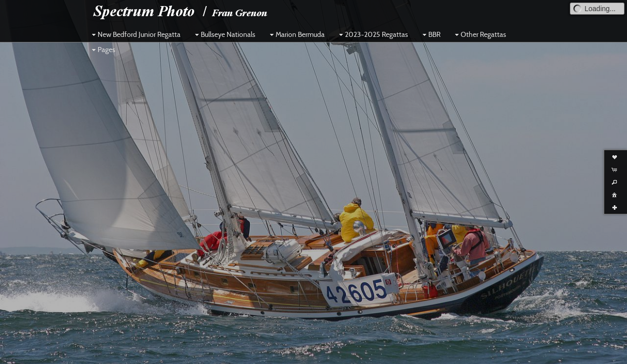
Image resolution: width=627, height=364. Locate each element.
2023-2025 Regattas (372, 34)
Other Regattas (479, 34)
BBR (430, 34)
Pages (102, 50)
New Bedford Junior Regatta (135, 34)
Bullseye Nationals (224, 34)
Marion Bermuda (296, 34)
